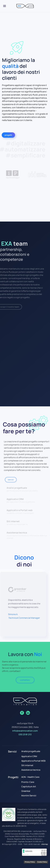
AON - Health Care (30, 777)
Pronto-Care (28, 782)
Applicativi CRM (29, 756)
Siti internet (27, 765)
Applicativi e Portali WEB (33, 761)
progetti (8, 135)
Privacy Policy (30, 862)
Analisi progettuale (31, 751)
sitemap (45, 844)
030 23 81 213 (25, 734)
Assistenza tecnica (31, 770)
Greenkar (26, 791)
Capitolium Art (29, 787)
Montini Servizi (29, 796)
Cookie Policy (42, 862)
